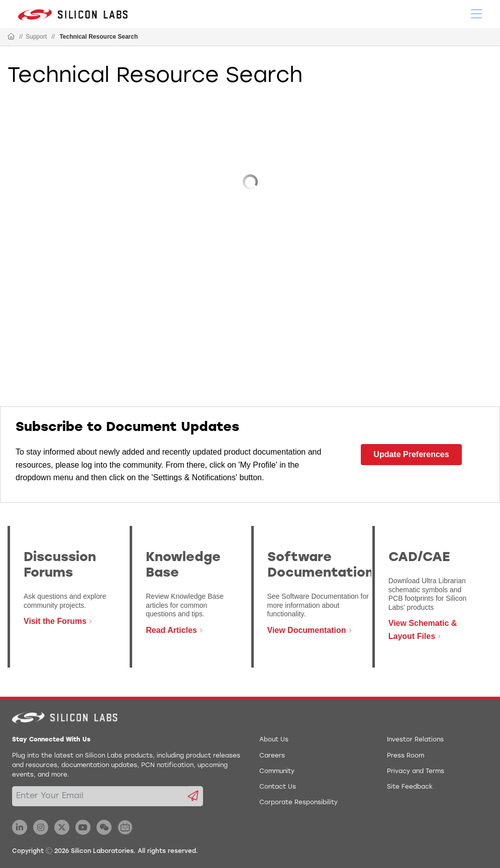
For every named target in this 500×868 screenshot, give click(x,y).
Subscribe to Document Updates (127, 428)
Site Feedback (410, 787)
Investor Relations (415, 740)
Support (36, 37)
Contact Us (278, 787)
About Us (274, 740)
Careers (272, 756)
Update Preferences (411, 454)
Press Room (406, 756)
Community (277, 772)
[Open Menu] (476, 13)
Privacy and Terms (416, 772)
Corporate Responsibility (298, 803)
